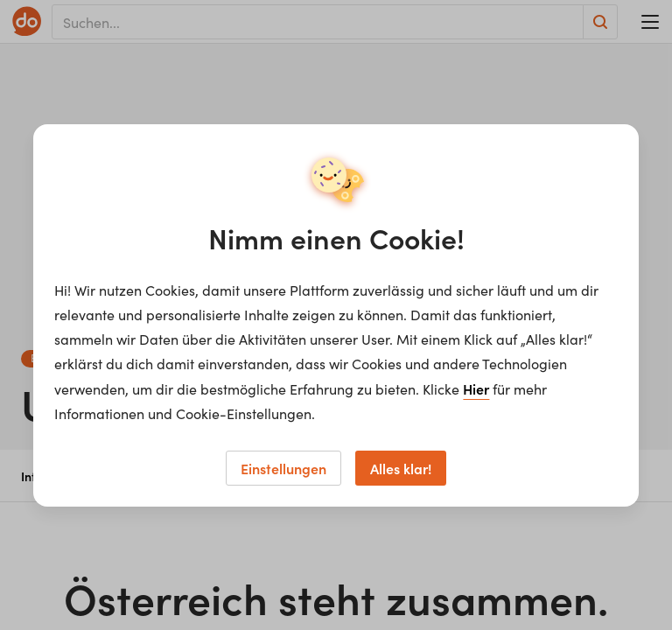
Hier (476, 388)
